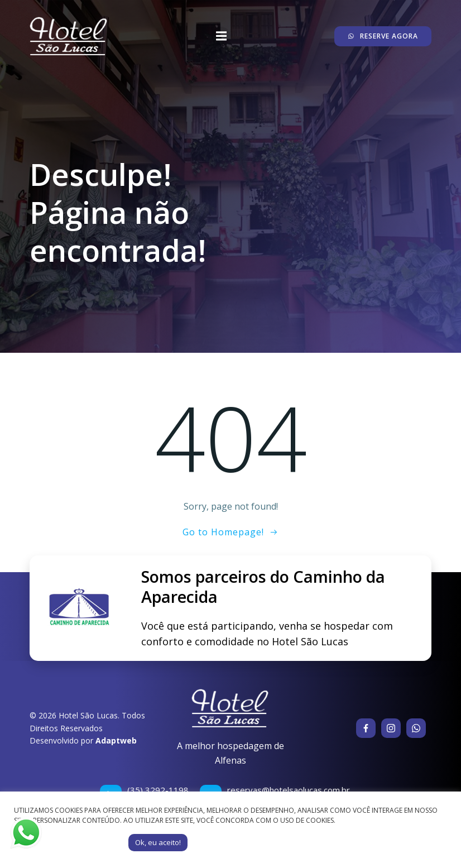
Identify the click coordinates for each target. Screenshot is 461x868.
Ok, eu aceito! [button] (158, 842)
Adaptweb (116, 740)
